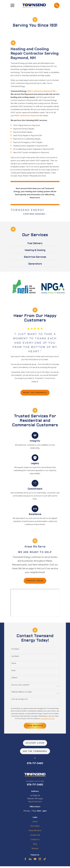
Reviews (35, 850)
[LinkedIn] (30, 861)
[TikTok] (45, 861)
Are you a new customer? (21, 686)
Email (13, 671)
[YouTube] (35, 861)
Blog (35, 846)
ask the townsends (35, 753)
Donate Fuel (35, 837)
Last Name (15, 657)
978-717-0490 (35, 765)
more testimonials (35, 393)
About (35, 823)
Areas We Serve (35, 832)
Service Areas (35, 582)
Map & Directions (35, 803)
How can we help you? (20, 700)
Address (14, 679)
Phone (14, 664)
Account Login (35, 744)
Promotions (35, 828)
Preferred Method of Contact (22, 693)
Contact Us (35, 841)
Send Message (35, 727)
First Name (15, 650)
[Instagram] (40, 861)
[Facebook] (25, 861)
